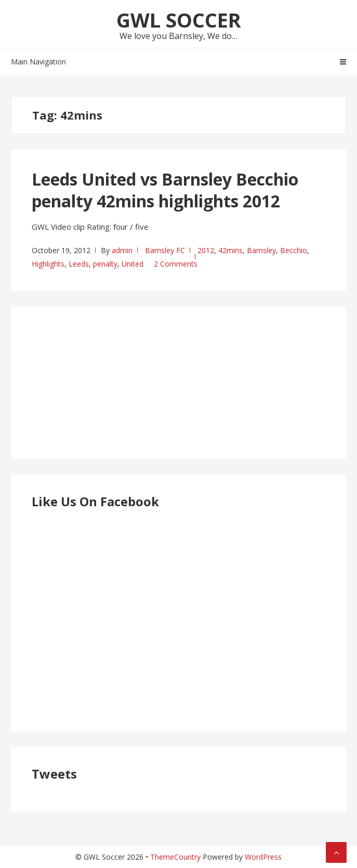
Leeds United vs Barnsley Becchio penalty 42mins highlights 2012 (165, 190)
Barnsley (261, 250)
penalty (105, 264)
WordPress (263, 857)
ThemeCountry (175, 857)
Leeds (79, 264)
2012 (206, 250)
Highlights (48, 264)
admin (122, 250)
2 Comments (176, 264)
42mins (230, 250)
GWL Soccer (179, 20)
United (133, 264)
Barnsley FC (165, 250)
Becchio (294, 250)
